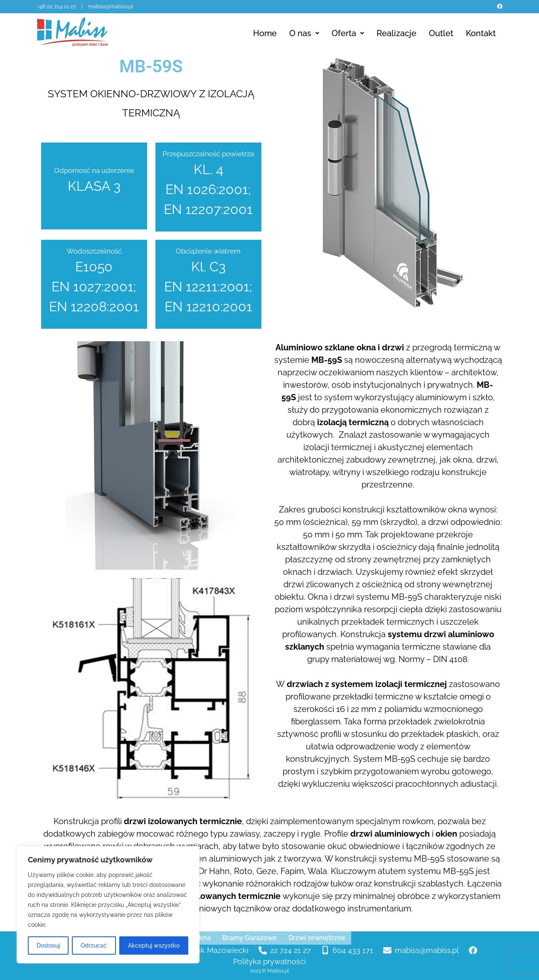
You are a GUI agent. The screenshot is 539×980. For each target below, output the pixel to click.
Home (265, 33)
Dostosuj (48, 946)
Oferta (348, 33)
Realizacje (396, 33)
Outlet (441, 33)
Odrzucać (94, 946)
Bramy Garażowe (250, 938)
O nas (304, 33)
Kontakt (481, 33)
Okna (202, 938)
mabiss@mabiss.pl (111, 6)
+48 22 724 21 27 (57, 6)
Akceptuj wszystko (154, 946)
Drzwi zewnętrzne (317, 938)
